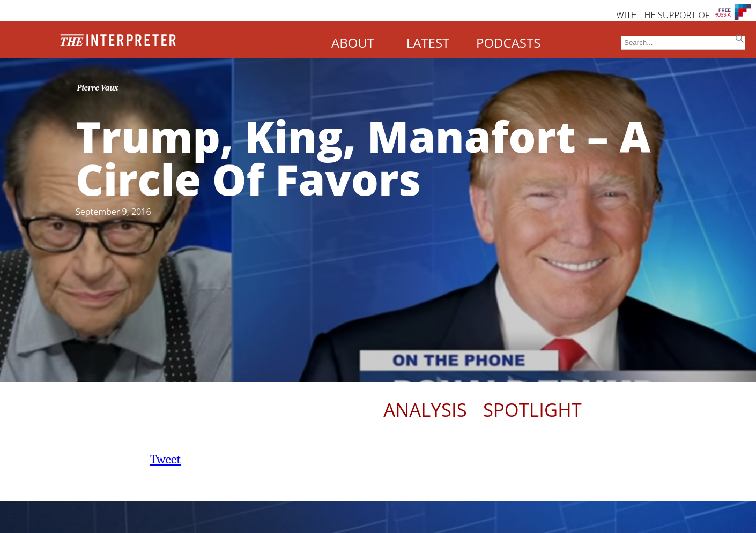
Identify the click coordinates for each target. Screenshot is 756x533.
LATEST (428, 43)
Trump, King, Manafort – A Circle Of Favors (363, 157)
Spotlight (532, 410)
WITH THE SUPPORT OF (663, 15)
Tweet (165, 459)
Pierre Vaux (98, 88)
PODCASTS (508, 43)
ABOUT (353, 43)
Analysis (425, 410)
